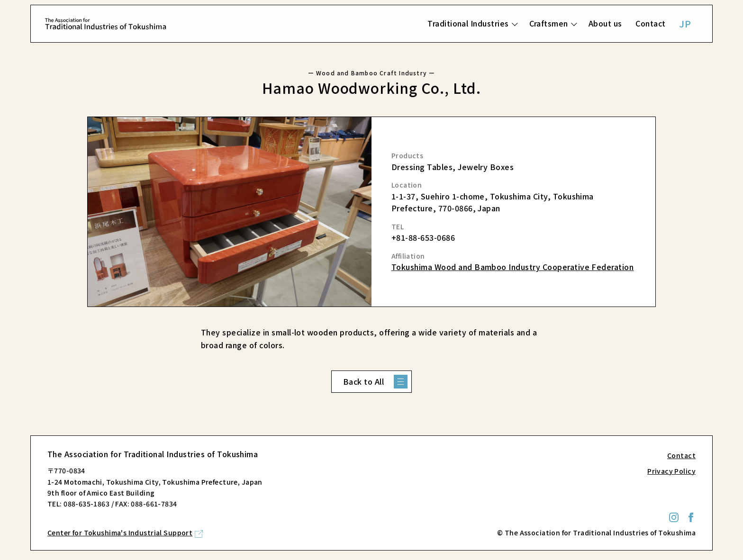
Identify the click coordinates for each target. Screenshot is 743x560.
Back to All (363, 381)
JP (685, 23)
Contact (650, 23)
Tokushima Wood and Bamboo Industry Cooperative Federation (512, 267)
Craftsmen (549, 23)
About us (605, 23)
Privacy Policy (671, 471)
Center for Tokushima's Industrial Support (120, 533)
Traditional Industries (468, 23)
